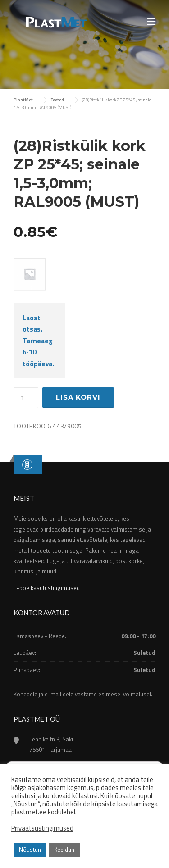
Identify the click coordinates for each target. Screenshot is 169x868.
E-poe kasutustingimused (47, 588)
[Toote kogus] (26, 398)
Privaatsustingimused (42, 828)
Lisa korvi (78, 397)
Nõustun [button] (30, 850)
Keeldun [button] (64, 850)
